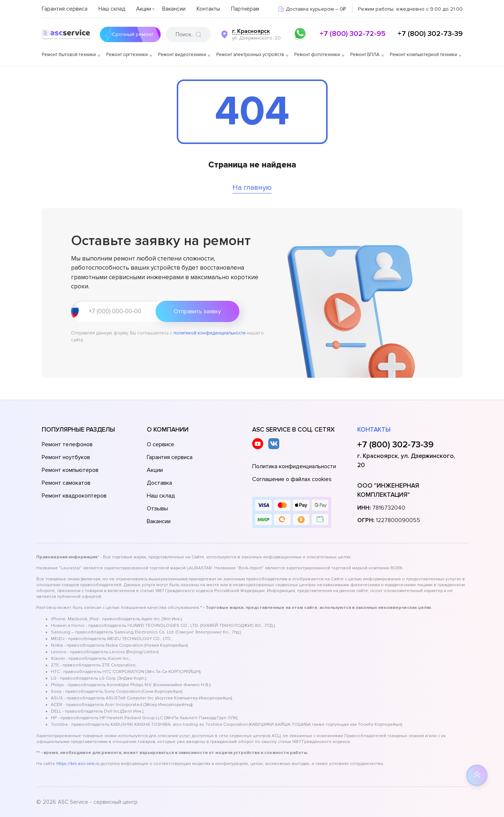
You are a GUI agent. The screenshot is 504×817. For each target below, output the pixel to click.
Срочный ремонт (128, 34)
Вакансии (174, 9)
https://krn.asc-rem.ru (78, 764)
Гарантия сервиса (65, 9)
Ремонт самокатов (66, 483)
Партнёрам (245, 9)
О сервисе (160, 444)
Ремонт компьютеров (70, 470)
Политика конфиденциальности (294, 466)
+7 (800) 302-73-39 (430, 34)
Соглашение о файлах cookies (292, 479)
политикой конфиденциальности (210, 333)
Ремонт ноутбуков (66, 457)
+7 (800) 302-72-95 (352, 34)
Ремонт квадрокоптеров (74, 496)
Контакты (208, 9)
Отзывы (157, 509)
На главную (252, 188)
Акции (144, 9)
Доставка (159, 483)
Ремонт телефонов (67, 444)
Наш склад (112, 9)
